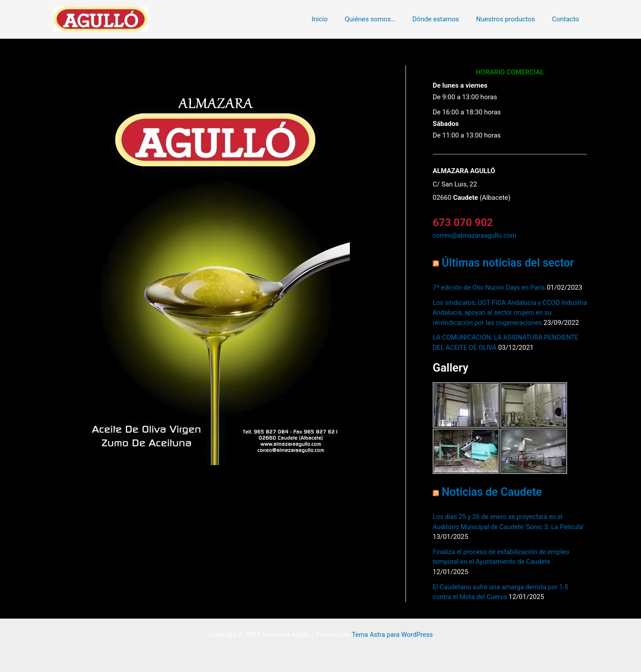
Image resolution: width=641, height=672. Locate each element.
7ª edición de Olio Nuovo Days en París (490, 287)
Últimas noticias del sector (509, 263)
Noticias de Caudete (493, 492)
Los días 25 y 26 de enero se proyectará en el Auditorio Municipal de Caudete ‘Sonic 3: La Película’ (499, 526)
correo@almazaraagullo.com (475, 235)
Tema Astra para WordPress (392, 634)
